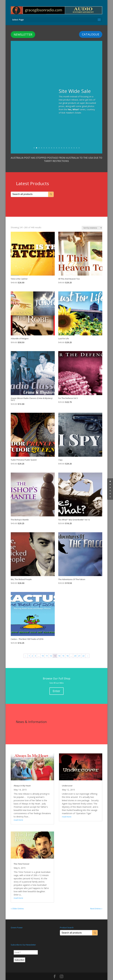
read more (18, 815)
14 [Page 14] (59, 651)
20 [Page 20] (75, 651)
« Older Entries (17, 904)
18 (77, 143)
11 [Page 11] (47, 651)
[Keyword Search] (30, 189)
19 (79, 143)
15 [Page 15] (63, 651)
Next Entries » (96, 904)
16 (72, 143)
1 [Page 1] (29, 651)
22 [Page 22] (83, 651)
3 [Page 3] (35, 651)
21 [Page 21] (79, 651)
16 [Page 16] (67, 651)
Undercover (67, 781)
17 (74, 143)
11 (59, 143)
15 (69, 143)
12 (62, 143)
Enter (56, 686)
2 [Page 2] (32, 651)
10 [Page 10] (43, 651)
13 (64, 143)
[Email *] (26, 947)
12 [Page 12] (51, 651)
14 (67, 143)
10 (57, 143)
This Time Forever (22, 859)
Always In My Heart (22, 781)
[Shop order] (92, 223)
